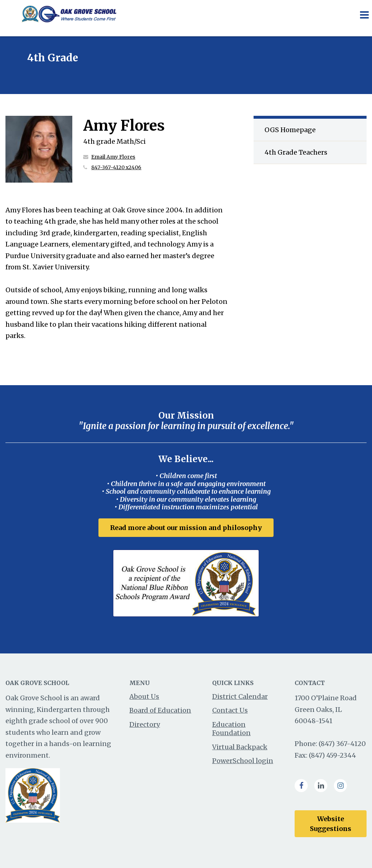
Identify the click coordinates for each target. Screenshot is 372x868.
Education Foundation (231, 729)
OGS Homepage (290, 130)
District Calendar (240, 696)
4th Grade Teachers (296, 152)
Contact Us (230, 710)
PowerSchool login (243, 761)
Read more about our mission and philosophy (186, 528)
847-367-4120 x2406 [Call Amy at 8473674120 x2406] (116, 167)
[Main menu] (364, 15)
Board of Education (160, 710)
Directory (145, 724)
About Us (144, 696)
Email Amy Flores (113, 157)
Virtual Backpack (240, 747)
